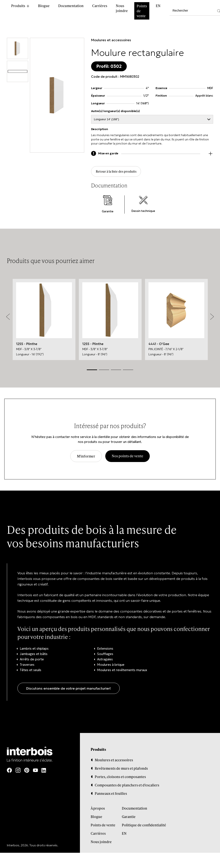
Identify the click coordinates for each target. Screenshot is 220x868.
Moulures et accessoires (111, 40)
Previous (8, 318)
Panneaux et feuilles (111, 795)
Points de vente (142, 11)
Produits (18, 6)
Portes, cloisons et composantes (120, 778)
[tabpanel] (44, 321)
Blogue (44, 6)
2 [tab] (104, 371)
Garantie (129, 818)
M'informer (86, 458)
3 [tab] (116, 371)
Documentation (71, 6)
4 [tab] (128, 371)
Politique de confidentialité (144, 826)
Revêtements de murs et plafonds (121, 770)
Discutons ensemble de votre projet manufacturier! (69, 690)
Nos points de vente (128, 457)
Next (212, 318)
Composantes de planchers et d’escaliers (127, 787)
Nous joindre (122, 8)
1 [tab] (92, 371)
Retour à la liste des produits (118, 172)
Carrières (100, 6)
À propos (98, 810)
